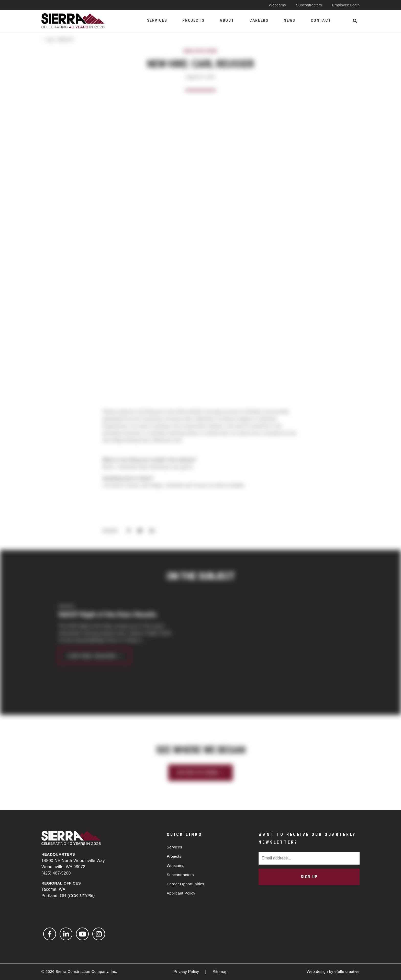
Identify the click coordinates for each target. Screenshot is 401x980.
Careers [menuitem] (259, 20)
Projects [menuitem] (193, 20)
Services (175, 847)
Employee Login (346, 5)
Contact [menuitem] (321, 20)
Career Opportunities (186, 884)
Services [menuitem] (157, 20)
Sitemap (220, 972)
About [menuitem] (227, 20)
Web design (317, 971)
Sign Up (309, 877)
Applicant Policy (181, 893)
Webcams (277, 5)
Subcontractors (309, 5)
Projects (174, 856)
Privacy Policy (187, 972)
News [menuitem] (289, 20)
